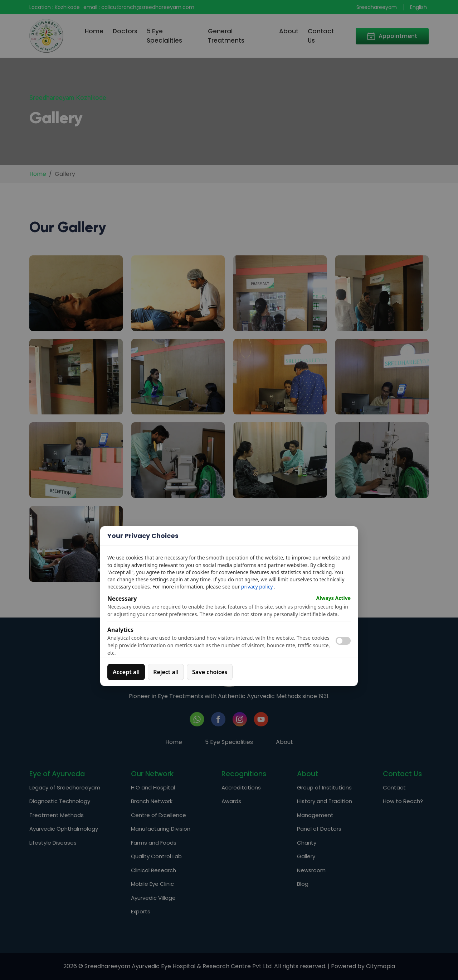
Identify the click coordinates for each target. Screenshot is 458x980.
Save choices (210, 672)
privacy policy (257, 587)
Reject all (166, 672)
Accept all (126, 672)
